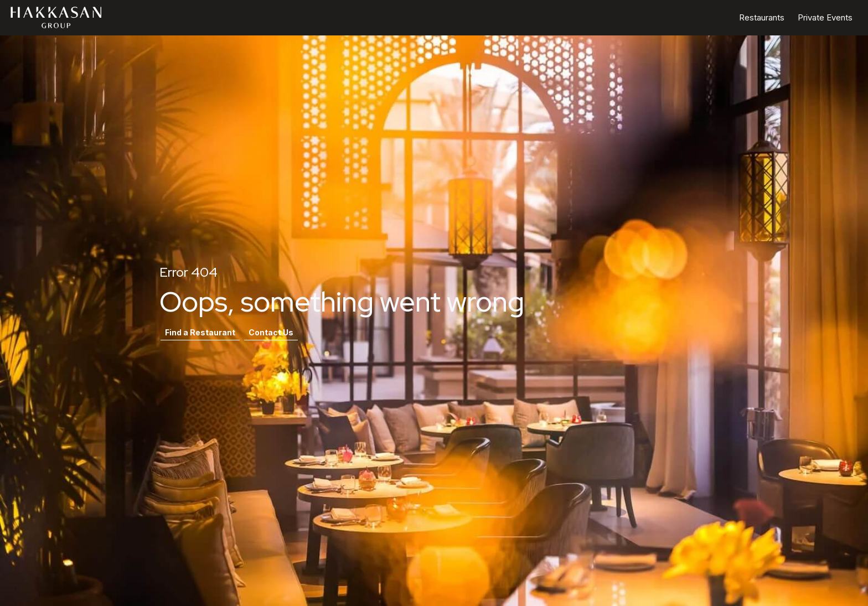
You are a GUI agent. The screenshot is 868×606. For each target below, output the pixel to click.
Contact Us (271, 332)
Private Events (825, 17)
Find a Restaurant (200, 332)
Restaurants (762, 17)
